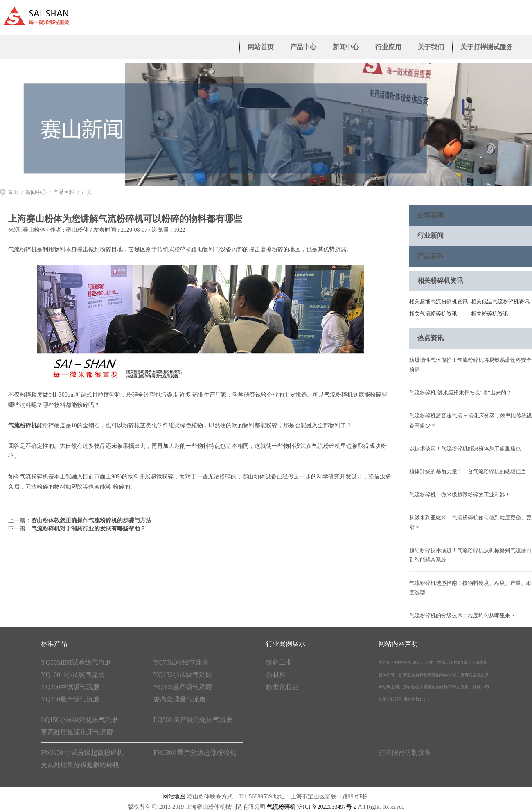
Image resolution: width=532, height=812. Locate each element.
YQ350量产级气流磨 (70, 699)
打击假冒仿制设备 (405, 752)
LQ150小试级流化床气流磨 (80, 720)
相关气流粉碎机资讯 (433, 314)
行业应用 (388, 47)
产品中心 (303, 47)
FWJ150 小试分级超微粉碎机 (82, 752)
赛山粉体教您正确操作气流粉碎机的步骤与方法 (91, 520)
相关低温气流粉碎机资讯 (500, 301)
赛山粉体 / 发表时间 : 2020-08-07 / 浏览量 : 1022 (125, 230)
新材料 (276, 675)
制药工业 (279, 662)
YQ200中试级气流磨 (70, 687)
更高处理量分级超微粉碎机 (80, 765)
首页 (13, 192)
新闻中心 (346, 47)
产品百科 (64, 192)
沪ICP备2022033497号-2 (327, 807)
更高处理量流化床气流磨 (77, 732)
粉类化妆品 (282, 687)
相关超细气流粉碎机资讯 (438, 301)
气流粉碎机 (23, 425)
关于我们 (431, 47)
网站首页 (261, 47)
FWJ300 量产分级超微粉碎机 (195, 752)
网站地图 (174, 797)
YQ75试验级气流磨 (181, 662)
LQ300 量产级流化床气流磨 (193, 720)
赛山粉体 (34, 230)
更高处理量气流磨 (180, 699)
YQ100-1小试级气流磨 (73, 675)
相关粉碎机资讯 (490, 314)
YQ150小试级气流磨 (183, 675)
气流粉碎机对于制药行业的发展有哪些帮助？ (88, 529)
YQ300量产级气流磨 (183, 687)
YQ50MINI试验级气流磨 (76, 662)
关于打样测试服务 (487, 47)
